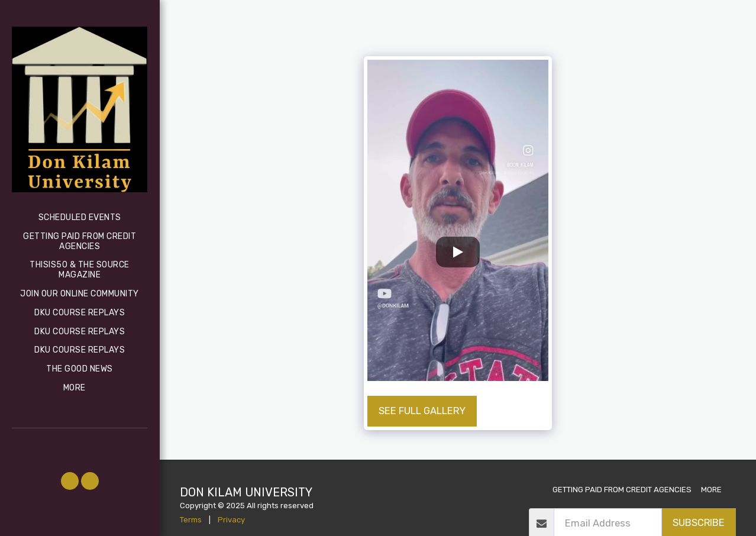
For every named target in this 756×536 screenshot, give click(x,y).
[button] (70, 481)
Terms (191, 520)
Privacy (231, 520)
